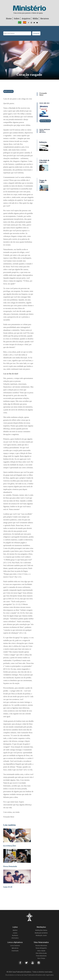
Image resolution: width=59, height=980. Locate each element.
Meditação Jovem (41, 935)
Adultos (15, 930)
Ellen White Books (41, 953)
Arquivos (26, 18)
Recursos (45, 18)
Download (45, 121)
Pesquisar (36, 33)
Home (9, 18)
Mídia (35, 18)
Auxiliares (15, 935)
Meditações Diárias (41, 930)
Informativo (15, 938)
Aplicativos (15, 948)
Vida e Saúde (41, 951)
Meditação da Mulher (41, 933)
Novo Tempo (41, 958)
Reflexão (8, 91)
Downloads (15, 951)
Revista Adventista (41, 946)
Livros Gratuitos (15, 946)
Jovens (15, 933)
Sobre (17, 18)
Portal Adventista (41, 956)
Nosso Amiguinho (41, 948)
